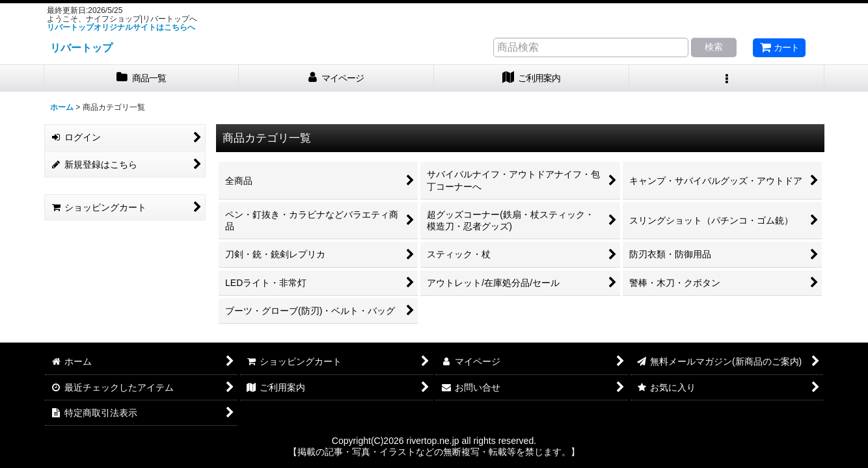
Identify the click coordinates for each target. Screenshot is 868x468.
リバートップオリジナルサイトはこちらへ (121, 27)
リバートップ (81, 47)
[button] (727, 78)
